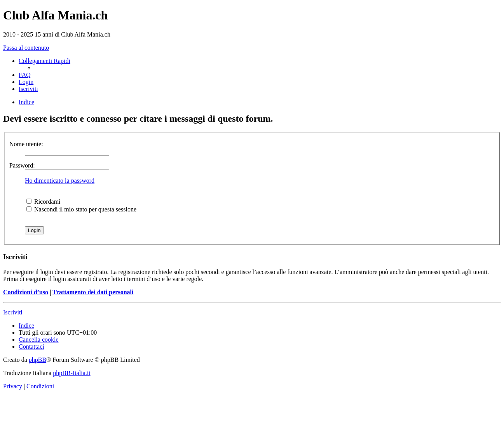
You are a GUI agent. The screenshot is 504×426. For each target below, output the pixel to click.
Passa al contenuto (26, 48)
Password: (22, 165)
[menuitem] (25, 75)
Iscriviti (13, 312)
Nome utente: (26, 144)
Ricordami (44, 202)
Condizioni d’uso (26, 292)
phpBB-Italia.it (72, 373)
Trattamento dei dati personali (93, 292)
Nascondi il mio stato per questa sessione (81, 209)
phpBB (37, 360)
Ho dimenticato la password (60, 181)
